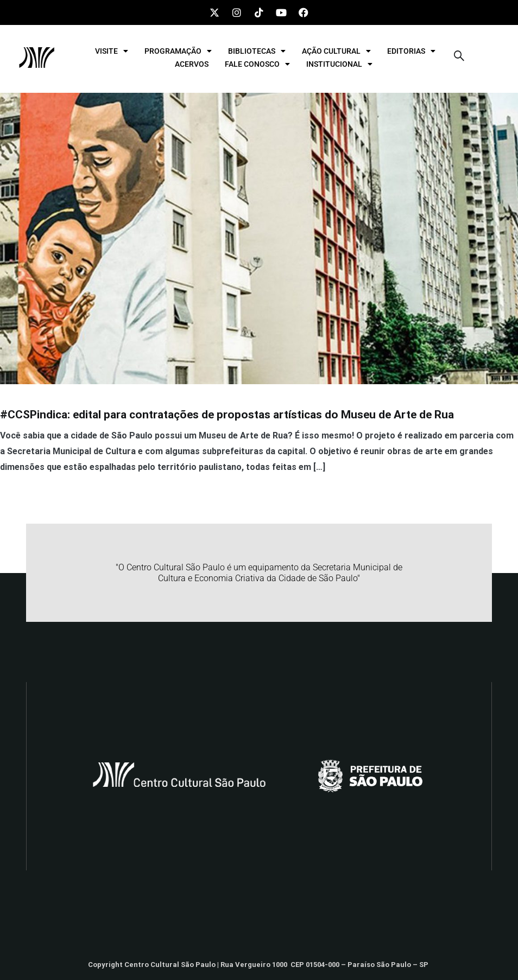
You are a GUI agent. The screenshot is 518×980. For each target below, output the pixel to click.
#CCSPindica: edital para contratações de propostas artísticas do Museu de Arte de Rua (227, 415)
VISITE (112, 51)
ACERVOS (192, 64)
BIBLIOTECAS (257, 51)
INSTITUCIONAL (339, 64)
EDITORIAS (411, 51)
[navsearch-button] (459, 58)
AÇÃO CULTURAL (336, 51)
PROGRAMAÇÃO (178, 51)
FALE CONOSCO (257, 64)
